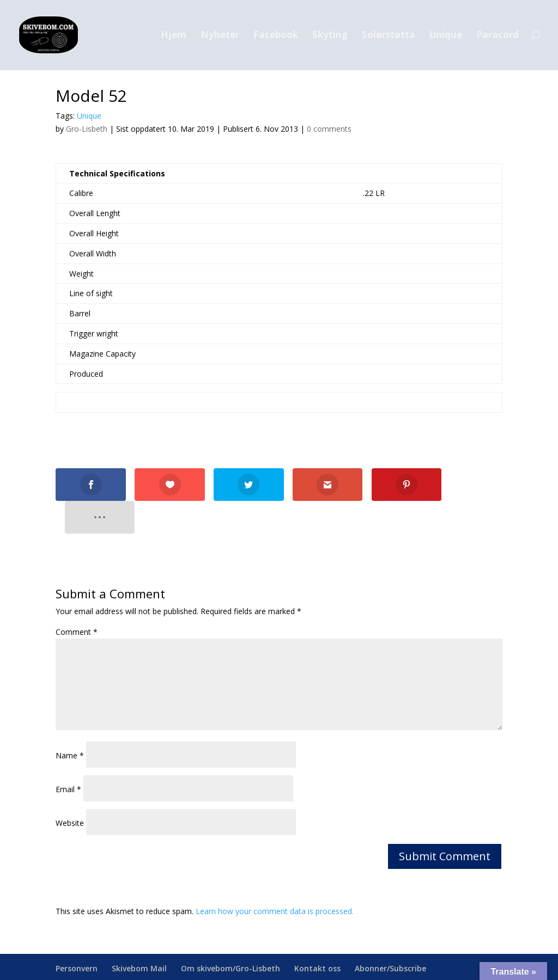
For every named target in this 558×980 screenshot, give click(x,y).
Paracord (498, 36)
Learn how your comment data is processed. (275, 878)
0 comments (329, 129)
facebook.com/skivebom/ (407, 965)
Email (68, 756)
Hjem (174, 36)
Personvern (77, 936)
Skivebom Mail (139, 936)
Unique (446, 36)
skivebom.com (175, 965)
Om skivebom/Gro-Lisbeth (231, 936)
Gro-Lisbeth (87, 129)
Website (70, 790)
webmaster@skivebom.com (294, 965)
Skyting (330, 36)
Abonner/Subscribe (390, 936)
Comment (77, 599)
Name (70, 722)
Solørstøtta (389, 36)
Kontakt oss (317, 936)
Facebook (276, 36)
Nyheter (220, 36)
